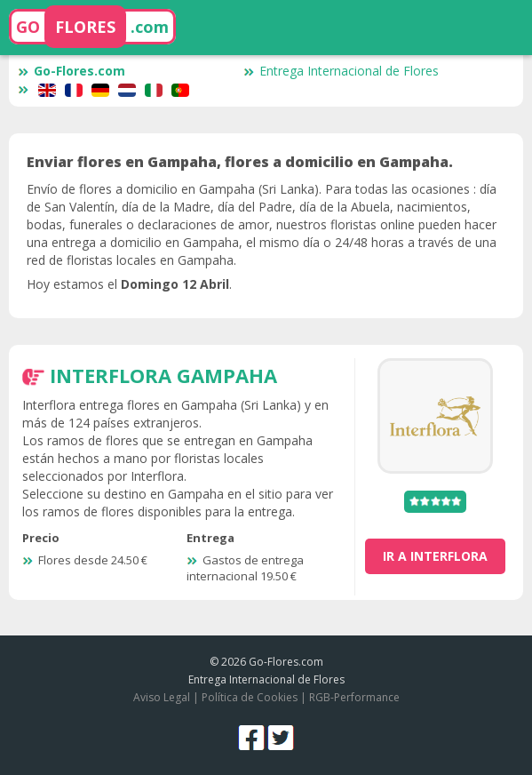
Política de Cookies (250, 697)
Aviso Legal (162, 697)
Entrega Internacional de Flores (341, 71)
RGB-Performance (354, 697)
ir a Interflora (435, 556)
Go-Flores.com (71, 71)
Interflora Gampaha (163, 375)
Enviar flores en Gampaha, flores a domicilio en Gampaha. (240, 162)
